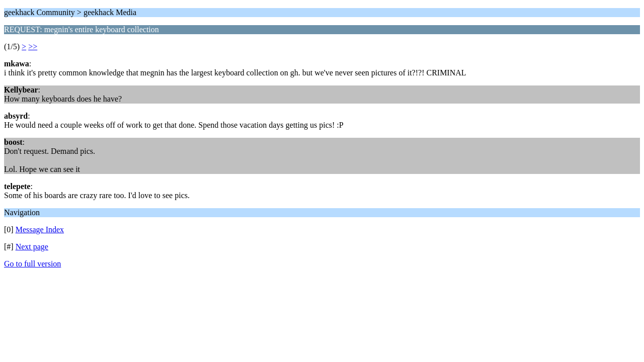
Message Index (40, 230)
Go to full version (32, 264)
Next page (32, 247)
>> (33, 47)
